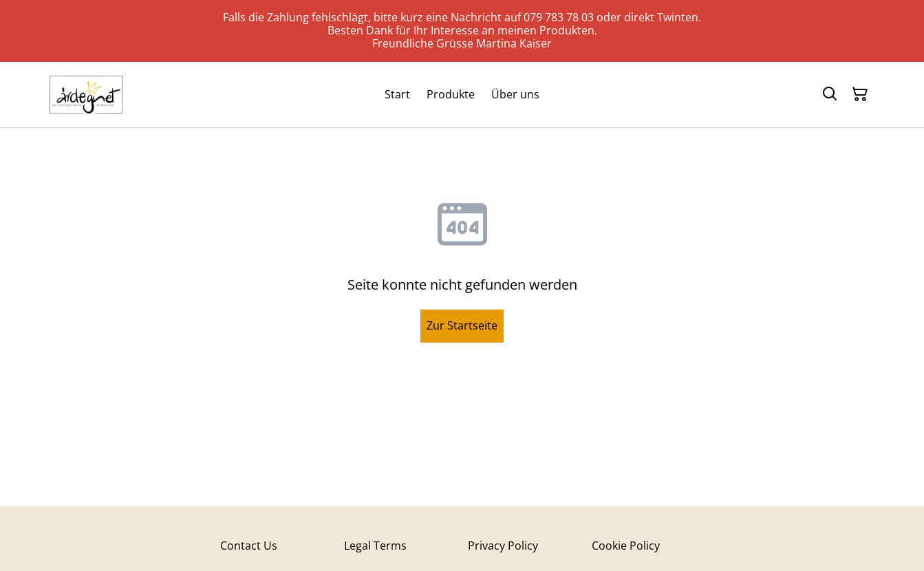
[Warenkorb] (860, 94)
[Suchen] (830, 94)
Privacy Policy (503, 546)
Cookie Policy (626, 546)
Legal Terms (375, 546)
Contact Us (249, 546)
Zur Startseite (462, 325)
